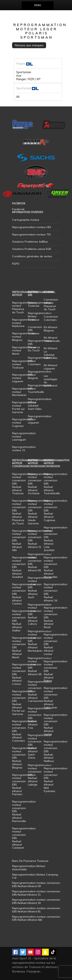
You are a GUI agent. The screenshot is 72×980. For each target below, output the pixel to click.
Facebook (18, 209)
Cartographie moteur (26, 220)
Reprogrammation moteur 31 (24, 449)
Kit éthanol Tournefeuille (52, 339)
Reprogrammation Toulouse (40, 304)
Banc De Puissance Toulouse (30, 861)
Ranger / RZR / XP (28, 79)
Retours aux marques (29, 45)
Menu (38, 5)
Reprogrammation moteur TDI (31, 234)
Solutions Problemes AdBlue (30, 242)
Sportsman (24, 72)
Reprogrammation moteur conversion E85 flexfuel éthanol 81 (40, 562)
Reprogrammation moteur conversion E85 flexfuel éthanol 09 (40, 666)
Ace (19, 76)
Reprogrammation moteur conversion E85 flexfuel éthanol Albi (36, 918)
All (18, 97)
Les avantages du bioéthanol (51, 381)
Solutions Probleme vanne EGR (32, 249)
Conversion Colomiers (51, 318)
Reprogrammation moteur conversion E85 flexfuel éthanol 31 (40, 539)
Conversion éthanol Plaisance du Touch (51, 304)
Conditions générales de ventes (32, 256)
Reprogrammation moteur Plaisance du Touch (24, 307)
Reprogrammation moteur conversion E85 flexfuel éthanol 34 (56, 592)
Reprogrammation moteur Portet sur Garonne (24, 407)
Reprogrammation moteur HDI (31, 227)
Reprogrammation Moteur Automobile (29, 868)
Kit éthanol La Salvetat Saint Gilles (51, 353)
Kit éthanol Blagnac (50, 329)
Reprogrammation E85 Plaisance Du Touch (40, 346)
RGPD (16, 264)
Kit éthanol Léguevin (50, 367)
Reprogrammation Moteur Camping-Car (36, 876)
